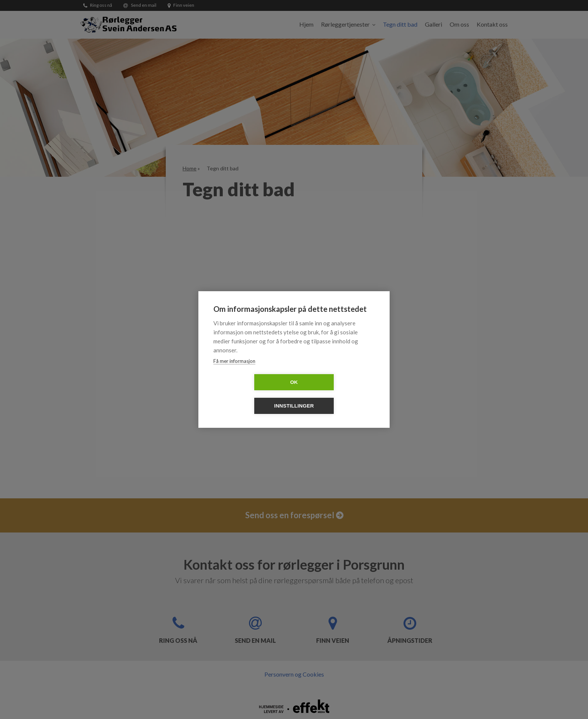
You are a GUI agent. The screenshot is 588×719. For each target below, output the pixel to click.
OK (251, 394)
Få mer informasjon (234, 373)
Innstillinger (337, 394)
